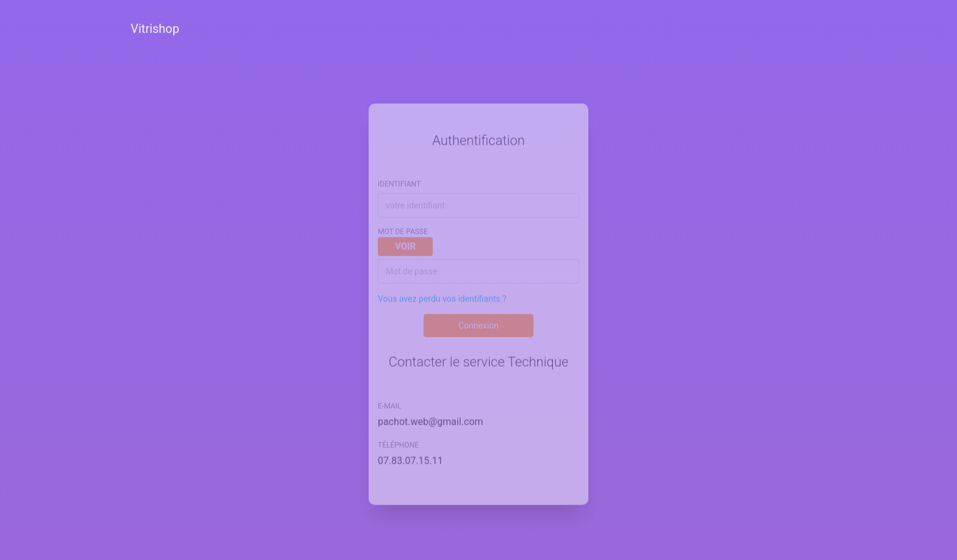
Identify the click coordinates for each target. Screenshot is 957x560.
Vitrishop (155, 29)
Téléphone (398, 437)
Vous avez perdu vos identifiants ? (442, 290)
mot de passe (405, 234)
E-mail (389, 398)
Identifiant (399, 176)
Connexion (478, 317)
